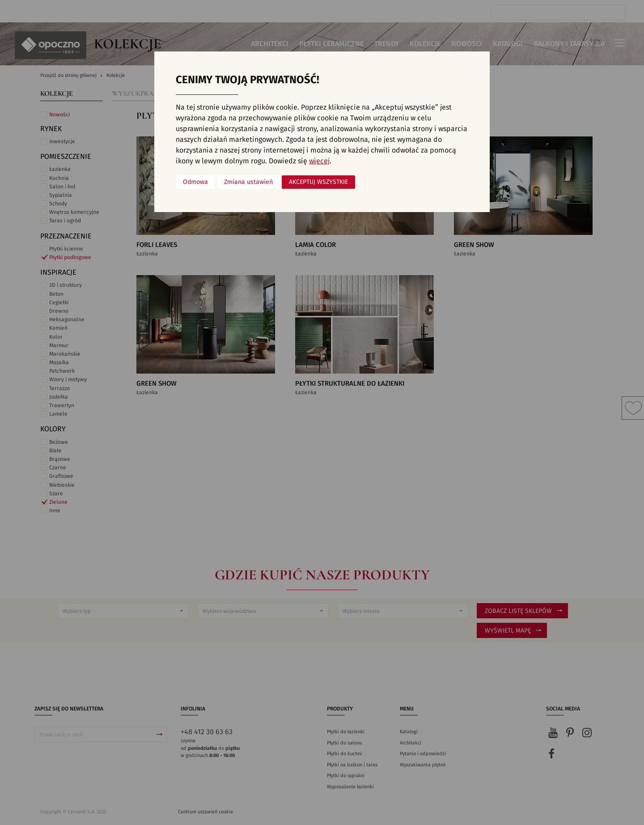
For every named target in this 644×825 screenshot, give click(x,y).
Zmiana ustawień (248, 182)
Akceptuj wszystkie (318, 182)
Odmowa (195, 182)
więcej (319, 161)
